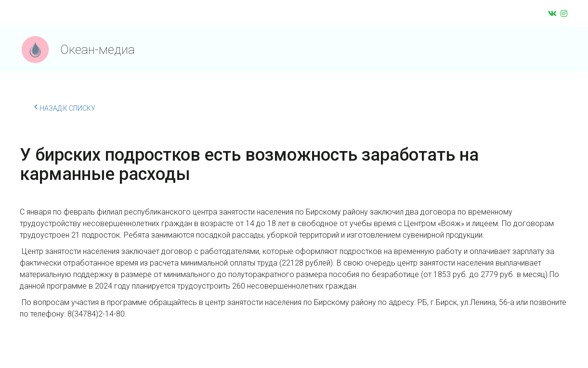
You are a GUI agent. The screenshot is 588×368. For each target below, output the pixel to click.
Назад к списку (65, 107)
